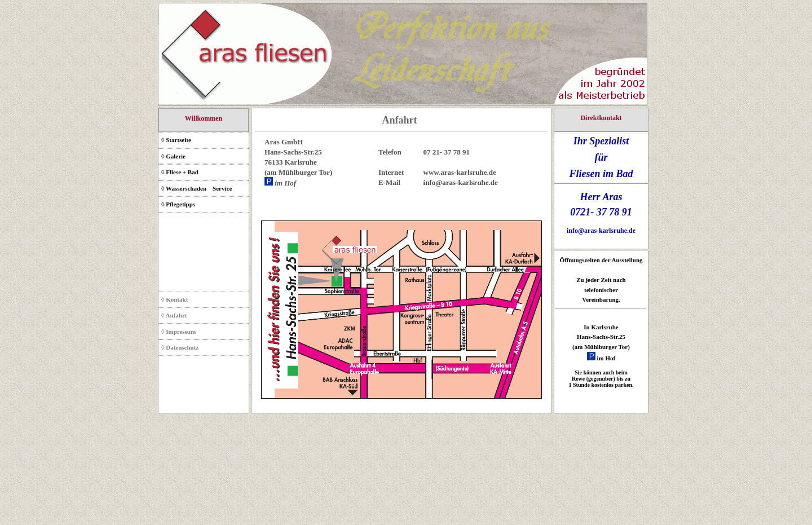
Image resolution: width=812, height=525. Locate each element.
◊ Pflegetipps (178, 204)
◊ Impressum (178, 332)
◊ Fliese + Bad (180, 172)
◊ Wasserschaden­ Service (197, 188)
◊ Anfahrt (174, 315)
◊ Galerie (173, 156)
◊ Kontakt (175, 299)
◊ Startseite (176, 140)
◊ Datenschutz (180, 347)
